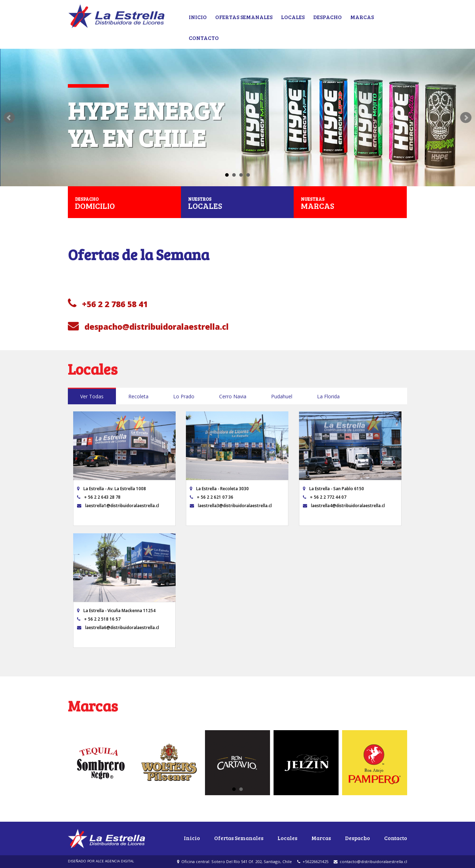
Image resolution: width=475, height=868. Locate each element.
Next (466, 118)
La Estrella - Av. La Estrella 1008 (112, 488)
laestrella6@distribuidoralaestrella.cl (118, 627)
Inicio (198, 17)
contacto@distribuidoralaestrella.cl (370, 861)
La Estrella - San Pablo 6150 (333, 488)
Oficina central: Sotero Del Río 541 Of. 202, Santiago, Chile (234, 861)
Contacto (204, 38)
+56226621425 (313, 861)
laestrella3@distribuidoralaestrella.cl (231, 505)
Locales (293, 17)
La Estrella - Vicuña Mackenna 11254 (116, 610)
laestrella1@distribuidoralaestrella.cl (118, 505)
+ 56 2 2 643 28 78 (99, 497)
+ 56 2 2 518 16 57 (99, 619)
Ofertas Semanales (244, 17)
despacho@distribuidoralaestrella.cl (148, 326)
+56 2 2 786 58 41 (108, 304)
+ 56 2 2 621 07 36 (212, 497)
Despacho (327, 17)
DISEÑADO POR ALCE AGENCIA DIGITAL (101, 861)
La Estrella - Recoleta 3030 (219, 488)
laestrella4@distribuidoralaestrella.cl (344, 505)
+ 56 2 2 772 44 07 (325, 497)
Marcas (362, 17)
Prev (9, 118)
